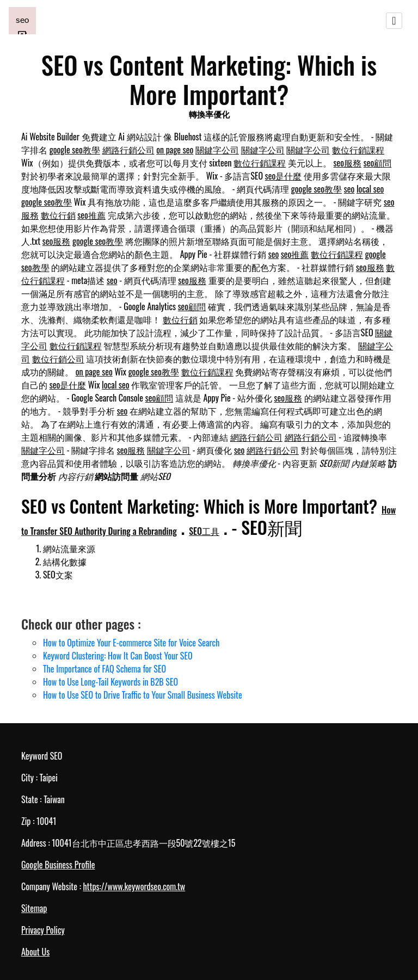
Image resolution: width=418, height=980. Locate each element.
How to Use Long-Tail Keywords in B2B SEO (110, 682)
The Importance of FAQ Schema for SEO (104, 669)
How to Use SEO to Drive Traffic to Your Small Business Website (143, 695)
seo (349, 189)
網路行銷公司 (128, 150)
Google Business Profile (58, 865)
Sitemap (34, 908)
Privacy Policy (43, 930)
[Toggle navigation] (394, 21)
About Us (35, 952)
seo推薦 (91, 215)
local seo (370, 189)
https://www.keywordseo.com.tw (134, 886)
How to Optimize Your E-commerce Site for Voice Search (131, 643)
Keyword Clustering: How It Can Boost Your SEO (118, 656)
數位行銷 (58, 215)
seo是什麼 (284, 176)
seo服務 (348, 163)
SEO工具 (204, 531)
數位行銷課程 (358, 150)
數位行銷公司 (58, 359)
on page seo (175, 150)
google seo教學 (75, 150)
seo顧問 (378, 163)
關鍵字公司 (217, 150)
